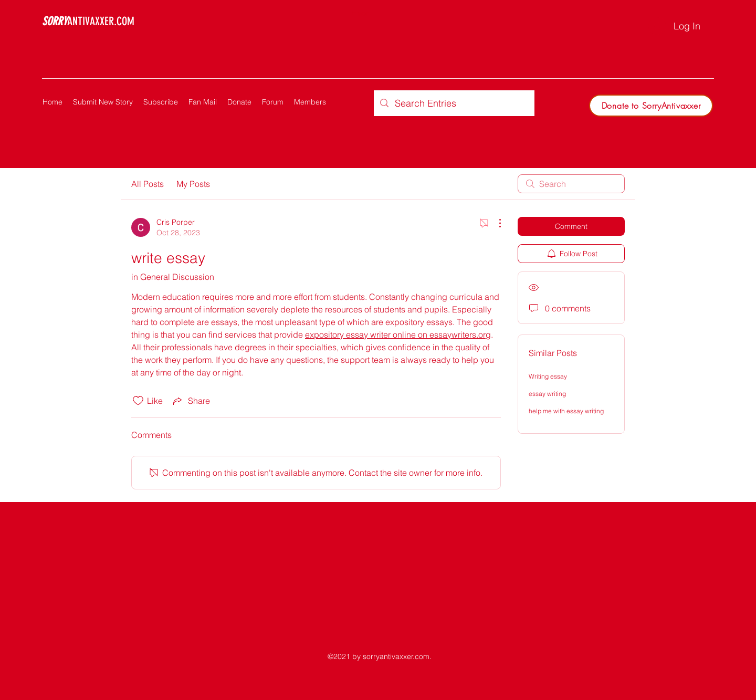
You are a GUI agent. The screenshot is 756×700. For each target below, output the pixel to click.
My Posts (193, 184)
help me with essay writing (566, 411)
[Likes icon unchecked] (138, 401)
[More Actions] (495, 223)
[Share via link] (191, 401)
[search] (571, 184)
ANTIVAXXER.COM (88, 21)
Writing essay (548, 376)
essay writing (547, 394)
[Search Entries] (454, 103)
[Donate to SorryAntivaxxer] (651, 106)
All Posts (148, 184)
